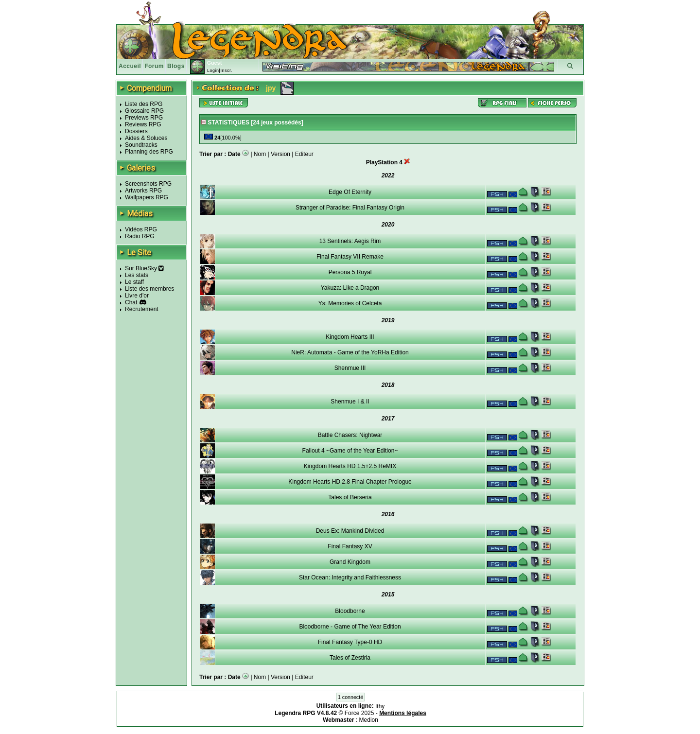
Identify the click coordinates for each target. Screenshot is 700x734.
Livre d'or (137, 296)
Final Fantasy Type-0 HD (350, 642)
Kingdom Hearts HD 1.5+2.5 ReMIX (350, 466)
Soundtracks (141, 145)
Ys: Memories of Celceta (350, 303)
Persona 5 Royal (350, 272)
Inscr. (226, 70)
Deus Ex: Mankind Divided (350, 531)
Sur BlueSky (144, 268)
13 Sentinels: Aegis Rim (350, 241)
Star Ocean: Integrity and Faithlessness (350, 577)
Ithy (380, 706)
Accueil (130, 66)
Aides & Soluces (146, 138)
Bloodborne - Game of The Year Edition (350, 627)
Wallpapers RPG (147, 197)
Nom (260, 154)
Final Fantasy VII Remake (350, 257)
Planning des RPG (149, 152)
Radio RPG (140, 236)
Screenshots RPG (148, 184)
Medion (369, 720)
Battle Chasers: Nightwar (350, 435)
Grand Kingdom (350, 562)
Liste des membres (149, 289)
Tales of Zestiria (350, 658)
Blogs (176, 66)
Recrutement (142, 309)
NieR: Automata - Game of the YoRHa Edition (350, 352)
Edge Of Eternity (350, 192)
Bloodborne (350, 611)
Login (213, 70)
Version (280, 154)
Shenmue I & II (350, 402)
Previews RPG (144, 118)
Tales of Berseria (350, 497)
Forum (154, 66)
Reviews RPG (143, 124)
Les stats (137, 275)
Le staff (134, 282)
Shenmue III (350, 368)
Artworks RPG (143, 191)
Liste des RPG (144, 104)
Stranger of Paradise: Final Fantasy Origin (350, 208)
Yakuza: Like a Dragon (350, 288)
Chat (131, 302)
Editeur (304, 154)
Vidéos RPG (141, 229)
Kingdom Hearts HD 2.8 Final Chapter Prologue (350, 482)
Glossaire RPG (144, 111)
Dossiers (136, 131)
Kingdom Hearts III (350, 337)
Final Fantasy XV (350, 546)
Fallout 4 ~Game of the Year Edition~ (350, 451)
